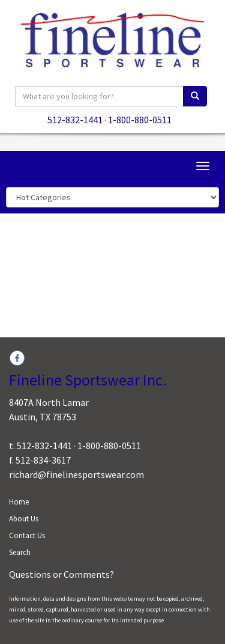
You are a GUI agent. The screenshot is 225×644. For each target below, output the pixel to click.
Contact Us (27, 535)
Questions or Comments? (61, 574)
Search (20, 552)
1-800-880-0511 (140, 120)
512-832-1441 (75, 120)
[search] (195, 96)
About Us (24, 519)
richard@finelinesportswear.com (76, 474)
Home (19, 502)
